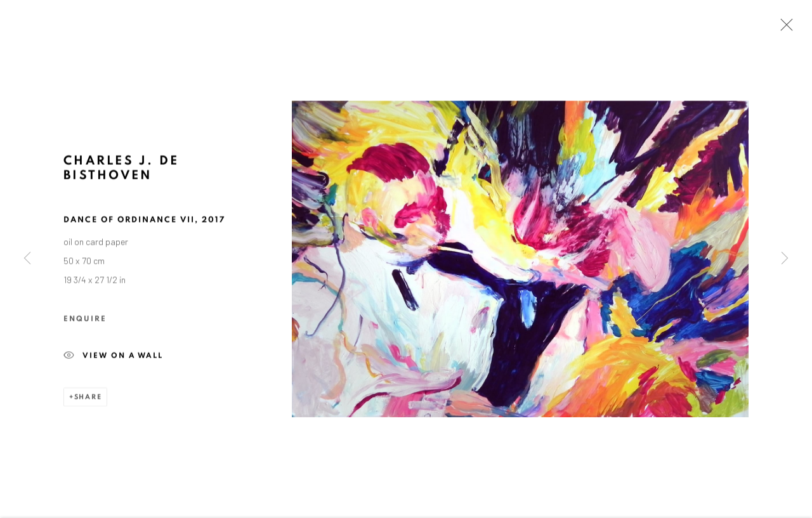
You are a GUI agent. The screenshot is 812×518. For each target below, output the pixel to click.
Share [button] (88, 398)
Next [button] (785, 259)
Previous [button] (27, 259)
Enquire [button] (85, 320)
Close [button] (783, 29)
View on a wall (113, 358)
